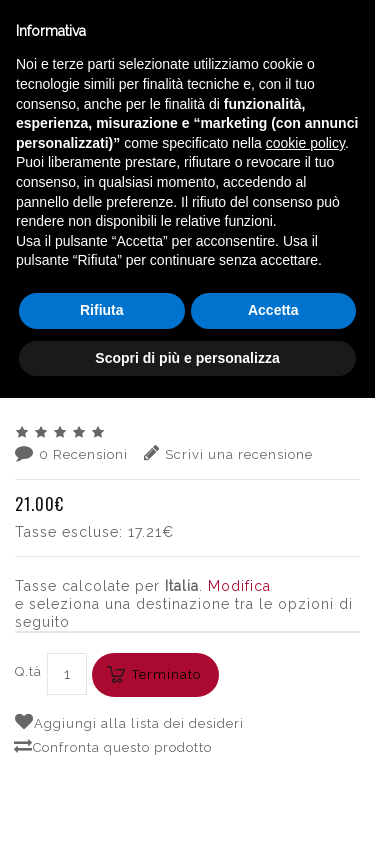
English (200, 188)
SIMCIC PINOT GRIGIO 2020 (187, 228)
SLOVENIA (260, 210)
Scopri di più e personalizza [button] (187, 801)
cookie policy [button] (305, 587)
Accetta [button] (273, 754)
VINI (112, 210)
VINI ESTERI (175, 210)
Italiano (199, 164)
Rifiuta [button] (102, 754)
